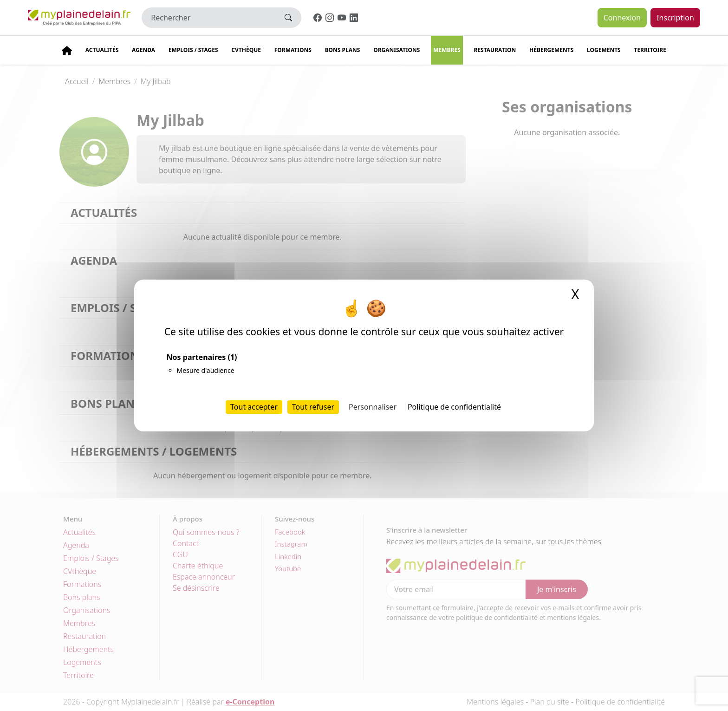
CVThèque (246, 50)
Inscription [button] (675, 18)
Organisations (396, 50)
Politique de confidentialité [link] (454, 407)
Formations (293, 50)
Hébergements (551, 50)
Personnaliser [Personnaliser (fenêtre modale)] (373, 407)
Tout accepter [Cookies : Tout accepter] (254, 407)
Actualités (102, 50)
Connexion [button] (622, 18)
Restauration (495, 50)
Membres (447, 50)
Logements (604, 50)
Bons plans (343, 50)
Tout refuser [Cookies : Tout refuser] (313, 407)
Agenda (143, 50)
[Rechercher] (209, 18)
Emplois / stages (193, 50)
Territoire (650, 50)
